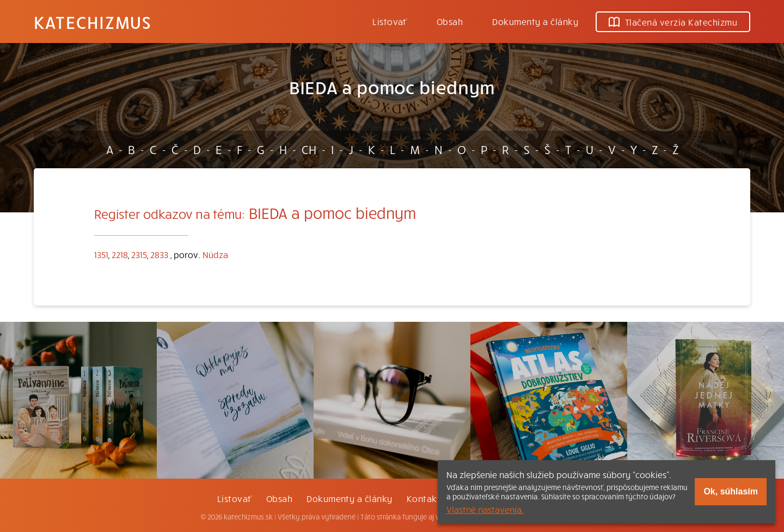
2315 (139, 254)
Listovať (390, 21)
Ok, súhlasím (731, 491)
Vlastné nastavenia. (485, 509)
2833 (159, 254)
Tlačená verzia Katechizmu (673, 22)
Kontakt (424, 498)
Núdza (215, 254)
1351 (101, 254)
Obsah (450, 21)
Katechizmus (93, 22)
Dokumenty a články (535, 21)
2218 (120, 254)
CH (309, 149)
